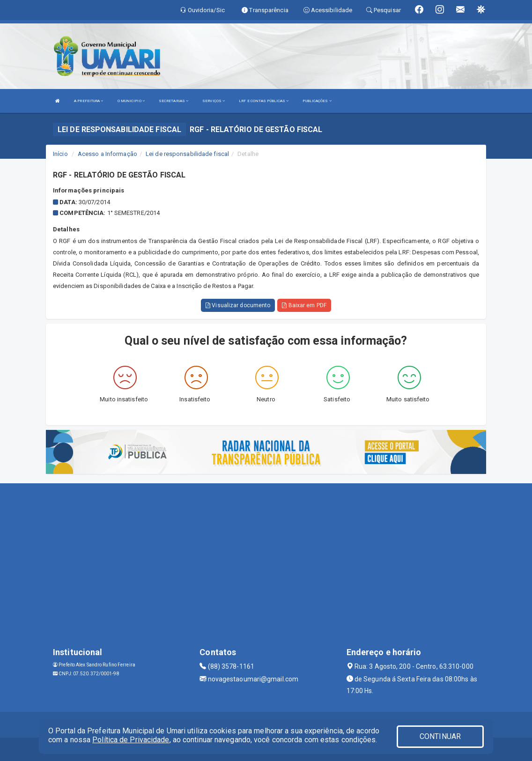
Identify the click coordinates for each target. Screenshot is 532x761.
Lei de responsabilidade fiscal (187, 154)
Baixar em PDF (304, 305)
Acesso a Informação (107, 154)
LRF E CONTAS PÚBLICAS (264, 101)
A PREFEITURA (89, 101)
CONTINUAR (440, 736)
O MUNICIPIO (131, 101)
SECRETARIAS (174, 101)
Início (60, 154)
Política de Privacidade (131, 740)
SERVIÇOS (214, 101)
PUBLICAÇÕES (317, 101)
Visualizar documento (238, 305)
